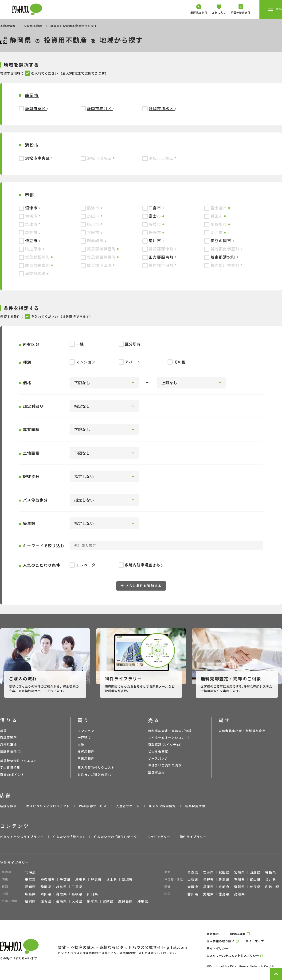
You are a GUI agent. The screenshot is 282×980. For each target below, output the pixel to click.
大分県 (77, 901)
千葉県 (65, 879)
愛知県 (30, 887)
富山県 (255, 879)
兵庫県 (208, 887)
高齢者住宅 (8, 751)
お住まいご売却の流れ (165, 765)
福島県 (270, 872)
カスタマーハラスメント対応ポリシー (233, 955)
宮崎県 (108, 901)
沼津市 (32, 208)
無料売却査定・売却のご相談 (170, 731)
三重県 (77, 887)
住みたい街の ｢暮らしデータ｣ (116, 837)
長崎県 (61, 901)
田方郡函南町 (162, 257)
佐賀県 (46, 901)
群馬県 (96, 879)
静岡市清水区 (162, 108)
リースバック (158, 758)
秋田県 (224, 872)
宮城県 (239, 872)
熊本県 (93, 901)
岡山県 (46, 894)
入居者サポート (128, 806)
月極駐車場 (8, 744)
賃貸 (3, 731)
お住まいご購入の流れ (94, 775)
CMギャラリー (159, 837)
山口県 (93, 894)
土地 (81, 744)
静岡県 (46, 887)
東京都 (30, 879)
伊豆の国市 (221, 241)
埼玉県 (81, 879)
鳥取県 (61, 894)
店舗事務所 (8, 737)
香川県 (193, 894)
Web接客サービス (93, 806)
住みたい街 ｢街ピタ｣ (69, 837)
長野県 (208, 879)
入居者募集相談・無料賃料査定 (242, 731)
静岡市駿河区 (100, 108)
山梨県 (193, 879)
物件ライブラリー (193, 837)
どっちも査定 (158, 751)
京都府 (224, 887)
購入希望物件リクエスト (96, 767)
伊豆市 (32, 241)
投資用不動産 (33, 26)
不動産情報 (8, 26)
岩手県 (208, 872)
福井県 (270, 879)
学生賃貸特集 (10, 767)
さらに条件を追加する (141, 586)
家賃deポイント (12, 775)
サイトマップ (255, 941)
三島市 (156, 208)
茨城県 (127, 879)
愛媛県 (208, 894)
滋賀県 (239, 887)
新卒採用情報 (195, 806)
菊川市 (156, 241)
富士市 (156, 216)
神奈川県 (48, 879)
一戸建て (84, 737)
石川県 (239, 879)
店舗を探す (8, 806)
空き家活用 (157, 772)
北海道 (30, 872)
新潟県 (224, 879)
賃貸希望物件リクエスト (18, 761)
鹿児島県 (125, 901)
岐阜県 (61, 887)
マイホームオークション (166, 737)
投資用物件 (86, 751)
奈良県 (255, 887)
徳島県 (224, 894)
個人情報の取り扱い (221, 941)
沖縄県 (143, 901)
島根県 (77, 894)
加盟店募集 (238, 934)
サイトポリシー (217, 948)
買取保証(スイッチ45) (165, 744)
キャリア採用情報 (162, 806)
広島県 (30, 894)
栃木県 (112, 879)
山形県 (255, 872)
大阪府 (193, 887)
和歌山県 (272, 887)
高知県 (239, 894)
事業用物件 (86, 758)
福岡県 (30, 901)
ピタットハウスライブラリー (22, 837)
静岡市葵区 (36, 108)
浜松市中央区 (38, 158)
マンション (86, 731)
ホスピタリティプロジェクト (48, 806)
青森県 (193, 872)
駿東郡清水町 (224, 257)
